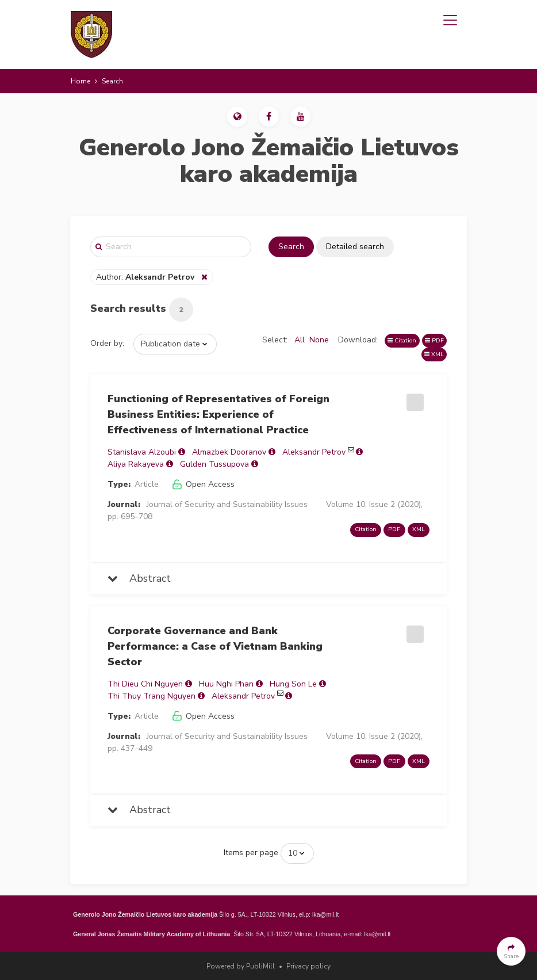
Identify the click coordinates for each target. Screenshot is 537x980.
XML (434, 354)
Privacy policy (308, 966)
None (319, 340)
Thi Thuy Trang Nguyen (151, 696)
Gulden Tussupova (214, 464)
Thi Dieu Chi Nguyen (145, 684)
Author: (146, 277)
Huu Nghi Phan (226, 684)
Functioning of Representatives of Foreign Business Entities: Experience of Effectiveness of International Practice (218, 414)
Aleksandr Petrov (314, 452)
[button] (237, 117)
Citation (402, 340)
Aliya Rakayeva (136, 464)
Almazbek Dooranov (229, 452)
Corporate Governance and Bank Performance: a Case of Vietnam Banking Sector (215, 646)
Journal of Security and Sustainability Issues (227, 504)
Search (291, 247)
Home (80, 81)
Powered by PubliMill (241, 966)
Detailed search (355, 247)
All (300, 340)
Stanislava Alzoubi (142, 452)
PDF (434, 340)
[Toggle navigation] (450, 20)
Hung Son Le (293, 684)
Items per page (251, 853)
